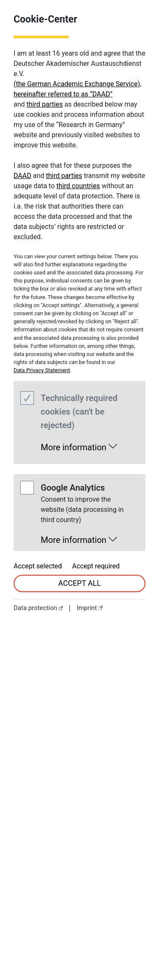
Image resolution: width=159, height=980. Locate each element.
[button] (79, 445)
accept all (79, 583)
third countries (78, 186)
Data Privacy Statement (42, 370)
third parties (45, 104)
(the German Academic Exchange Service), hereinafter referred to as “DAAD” (77, 89)
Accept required (96, 566)
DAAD (22, 176)
